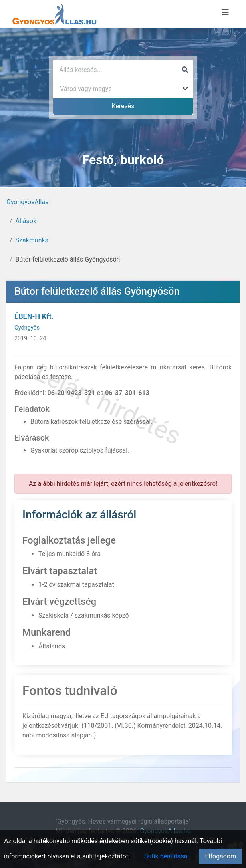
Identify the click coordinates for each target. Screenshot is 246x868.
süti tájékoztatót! (106, 856)
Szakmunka (32, 240)
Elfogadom (220, 856)
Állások (26, 221)
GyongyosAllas (27, 202)
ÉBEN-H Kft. (34, 316)
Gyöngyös (27, 328)
